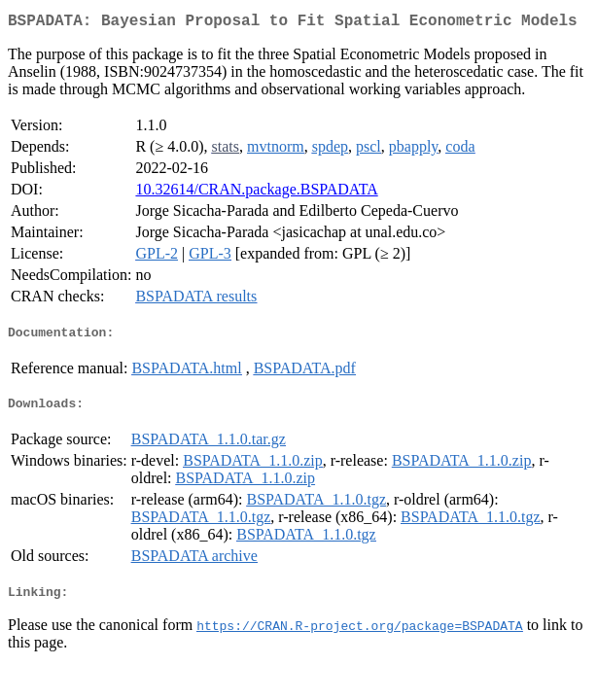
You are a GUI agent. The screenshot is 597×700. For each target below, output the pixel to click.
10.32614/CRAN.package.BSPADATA (256, 193)
